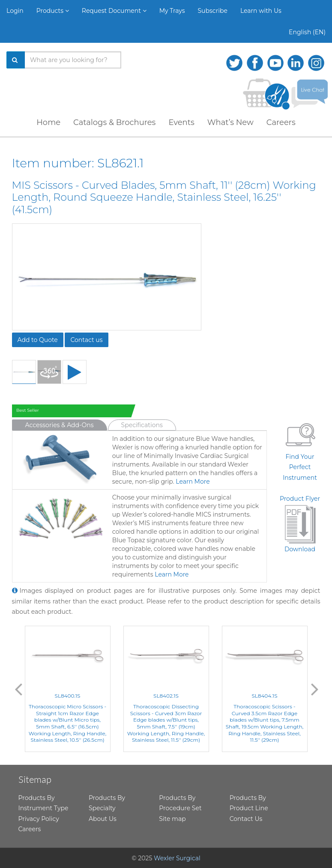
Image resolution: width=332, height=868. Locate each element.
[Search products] (73, 60)
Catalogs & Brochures (114, 122)
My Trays (172, 11)
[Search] (16, 60)
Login (15, 11)
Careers (281, 122)
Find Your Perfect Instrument (300, 450)
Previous (18, 689)
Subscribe (213, 11)
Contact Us (246, 819)
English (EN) (307, 32)
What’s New (230, 122)
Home (48, 122)
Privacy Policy (39, 819)
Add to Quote (38, 340)
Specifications (142, 425)
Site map (172, 819)
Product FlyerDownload (300, 524)
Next (315, 689)
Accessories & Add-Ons (60, 425)
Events (181, 122)
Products (53, 11)
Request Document (114, 11)
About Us (103, 819)
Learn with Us (261, 11)
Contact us (86, 340)
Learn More (193, 482)
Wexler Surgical (177, 858)
